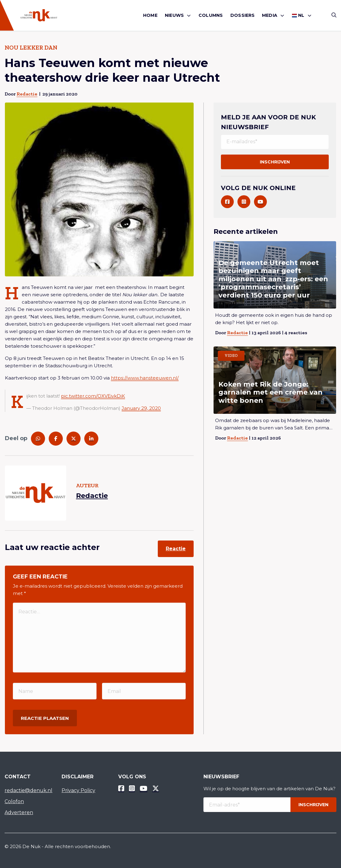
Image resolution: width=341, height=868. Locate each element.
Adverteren (19, 812)
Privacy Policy (78, 790)
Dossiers (243, 15)
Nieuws (174, 15)
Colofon (14, 801)
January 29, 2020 (141, 408)
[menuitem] (150, 15)
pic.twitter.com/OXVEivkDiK (93, 396)
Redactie (27, 94)
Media (270, 15)
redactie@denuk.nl (28, 790)
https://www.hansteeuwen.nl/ (145, 378)
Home (150, 15)
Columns (211, 15)
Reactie (176, 549)
